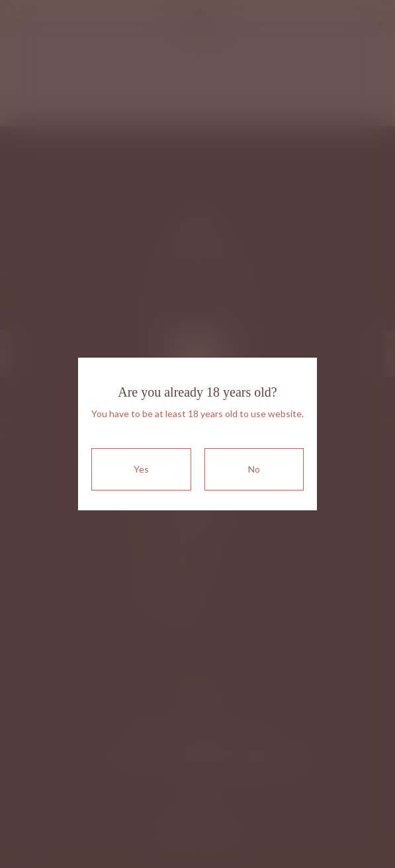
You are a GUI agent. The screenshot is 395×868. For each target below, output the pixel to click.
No (254, 469)
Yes (141, 469)
